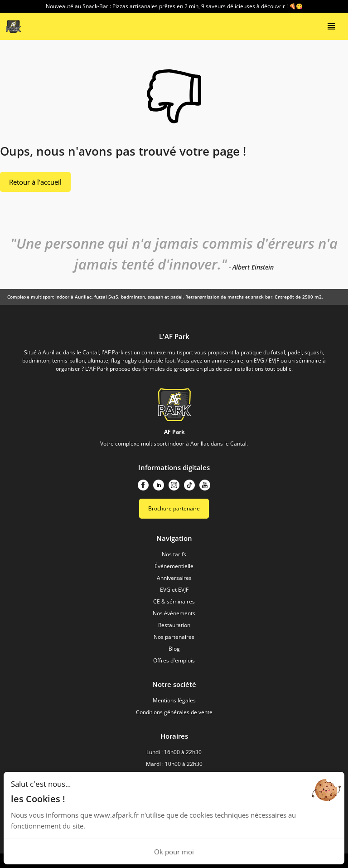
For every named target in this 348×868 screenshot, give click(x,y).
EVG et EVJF (174, 590)
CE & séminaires (174, 601)
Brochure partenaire (174, 508)
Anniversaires (174, 578)
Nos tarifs (174, 554)
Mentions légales (174, 700)
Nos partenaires (174, 637)
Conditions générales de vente (174, 712)
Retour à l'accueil (35, 182)
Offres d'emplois (174, 660)
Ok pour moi (174, 852)
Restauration (174, 625)
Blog (174, 649)
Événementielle (174, 566)
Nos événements (174, 613)
